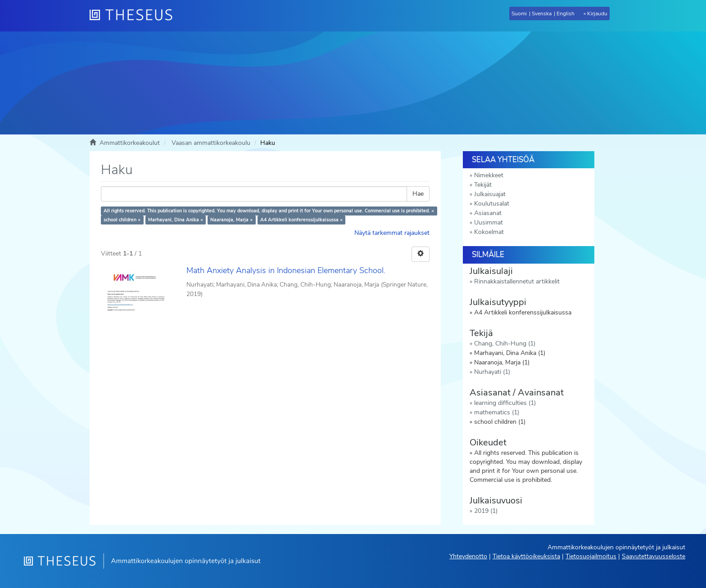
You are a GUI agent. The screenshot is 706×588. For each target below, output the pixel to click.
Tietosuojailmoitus (591, 556)
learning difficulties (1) (505, 403)
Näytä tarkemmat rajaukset (392, 233)
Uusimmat (489, 222)
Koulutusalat (492, 204)
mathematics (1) (497, 412)
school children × (122, 220)
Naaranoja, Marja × (231, 220)
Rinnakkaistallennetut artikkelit (517, 281)
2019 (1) (486, 511)
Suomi (519, 13)
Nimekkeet (489, 175)
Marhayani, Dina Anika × (176, 220)
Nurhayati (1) (492, 372)
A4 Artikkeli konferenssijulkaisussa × (301, 220)
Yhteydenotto (468, 556)
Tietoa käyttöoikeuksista (526, 556)
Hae (418, 194)
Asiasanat (488, 213)
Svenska (542, 13)
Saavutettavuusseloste (654, 556)
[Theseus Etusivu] (135, 16)
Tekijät (483, 185)
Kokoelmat (489, 232)
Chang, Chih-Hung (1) (505, 343)
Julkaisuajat (490, 194)
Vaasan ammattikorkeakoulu (211, 143)
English (566, 13)
